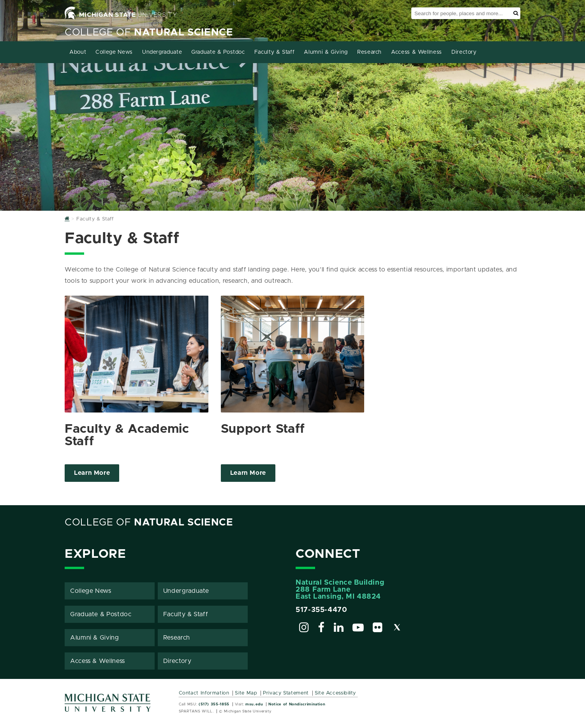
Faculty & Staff (275, 52)
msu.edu (254, 704)
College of (149, 33)
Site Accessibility (336, 693)
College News (114, 52)
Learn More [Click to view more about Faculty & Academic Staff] (92, 473)
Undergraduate (162, 52)
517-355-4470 (322, 610)
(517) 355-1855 (214, 704)
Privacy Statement (286, 693)
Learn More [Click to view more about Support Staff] (248, 473)
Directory (464, 52)
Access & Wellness (417, 52)
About (78, 52)
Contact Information (204, 693)
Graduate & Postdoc (218, 52)
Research (369, 52)
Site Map (246, 693)
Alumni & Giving (326, 52)
